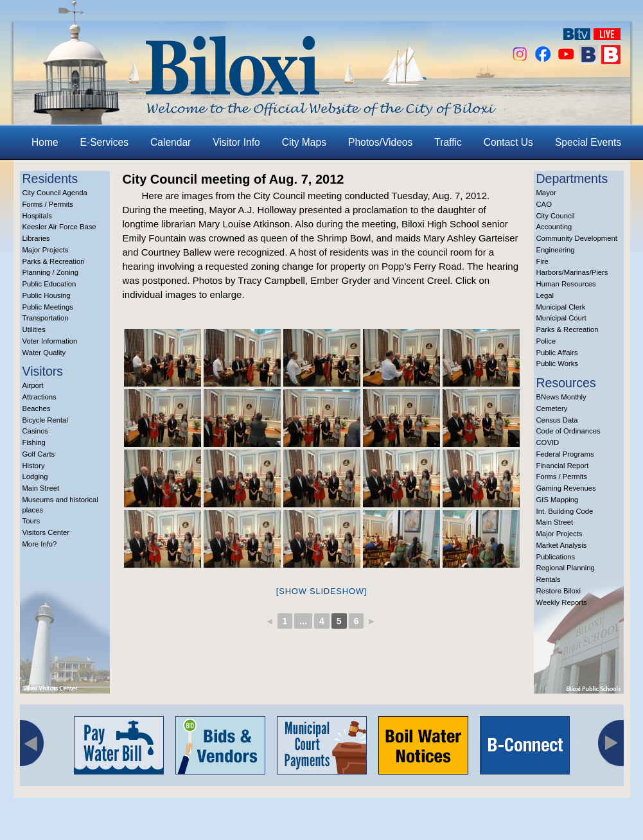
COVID (548, 442)
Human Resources (566, 284)
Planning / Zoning (51, 272)
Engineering (556, 250)
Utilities (34, 329)
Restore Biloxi (559, 591)
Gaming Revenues (566, 488)
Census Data (557, 420)
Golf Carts (39, 454)
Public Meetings (48, 307)
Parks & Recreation (54, 261)
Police (546, 341)
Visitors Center (46, 532)
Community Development (577, 238)
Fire (542, 261)
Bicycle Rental (45, 420)
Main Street (41, 488)
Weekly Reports (562, 602)
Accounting (554, 227)
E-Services (104, 142)
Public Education (49, 284)
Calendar (171, 142)
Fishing (34, 442)
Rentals (549, 579)
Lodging (35, 477)
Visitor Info (236, 142)
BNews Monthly (561, 397)
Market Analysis (562, 545)
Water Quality (44, 353)
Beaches (37, 408)
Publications (556, 557)
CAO (544, 204)
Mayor (546, 193)
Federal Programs (565, 454)
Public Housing (47, 295)
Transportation (46, 318)
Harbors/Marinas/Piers (572, 272)
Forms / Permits (48, 204)
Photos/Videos (380, 142)
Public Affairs (557, 353)
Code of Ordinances (568, 431)
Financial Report (563, 466)
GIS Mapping (558, 500)
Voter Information (50, 341)
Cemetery (552, 408)
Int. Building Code (565, 511)
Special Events (588, 142)
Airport (33, 385)
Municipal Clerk (561, 307)
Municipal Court (561, 318)
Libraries (36, 238)
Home (45, 142)
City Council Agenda (55, 193)
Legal (545, 295)
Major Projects (46, 250)
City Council (556, 216)
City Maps (304, 142)
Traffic (448, 142)
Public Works (557, 363)
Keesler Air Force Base (59, 227)
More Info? (40, 544)
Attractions (40, 397)
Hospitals (37, 216)
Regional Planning (566, 568)
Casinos (36, 431)
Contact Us (508, 142)
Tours (31, 521)
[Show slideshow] (321, 591)
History (34, 466)
